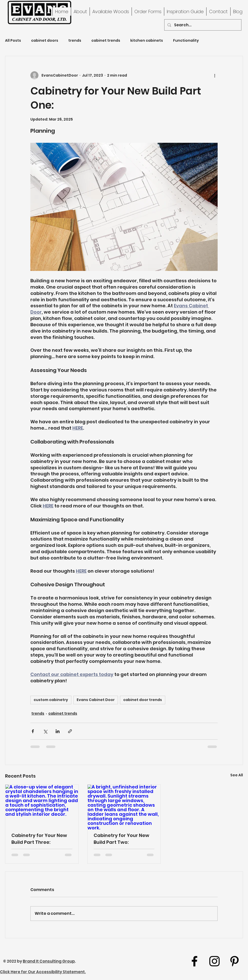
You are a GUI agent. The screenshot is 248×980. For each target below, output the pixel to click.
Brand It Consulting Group (49, 961)
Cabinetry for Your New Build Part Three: (39, 839)
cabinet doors (45, 41)
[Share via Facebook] (33, 731)
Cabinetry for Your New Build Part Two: (121, 839)
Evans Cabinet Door (96, 700)
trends (75, 41)
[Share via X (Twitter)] (45, 731)
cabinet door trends (143, 700)
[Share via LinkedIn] (58, 731)
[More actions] (215, 75)
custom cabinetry (51, 700)
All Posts (13, 41)
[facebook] (194, 961)
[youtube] (234, 961)
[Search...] (202, 25)
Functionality (186, 41)
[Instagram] (214, 961)
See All (237, 775)
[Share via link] (70, 731)
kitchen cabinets (147, 41)
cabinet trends (106, 41)
